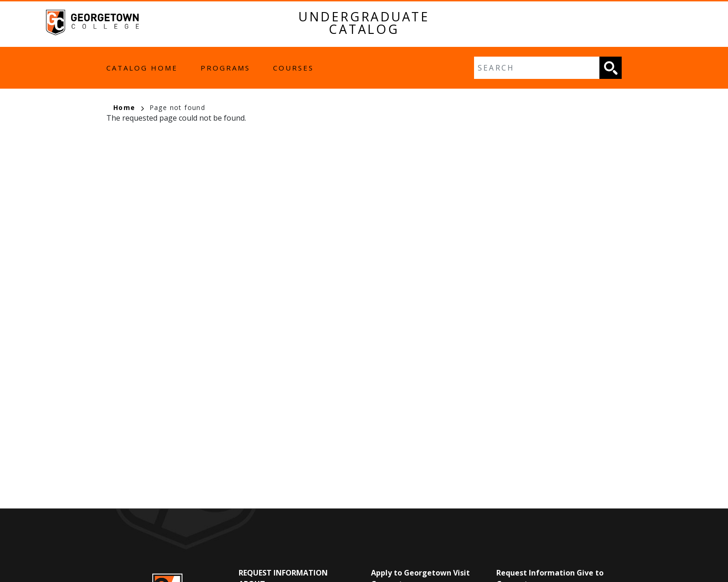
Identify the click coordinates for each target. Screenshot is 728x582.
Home (129, 107)
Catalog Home (142, 68)
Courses (293, 68)
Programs (225, 68)
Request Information (283, 573)
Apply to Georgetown (411, 573)
